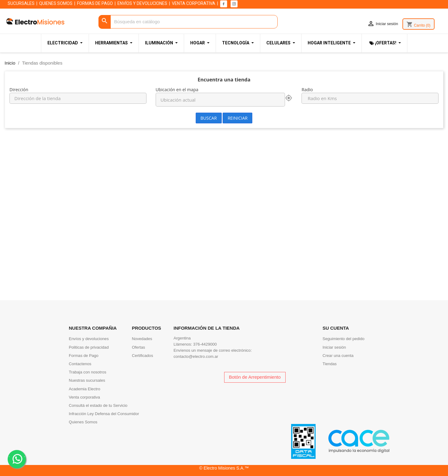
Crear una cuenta (338, 356)
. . (17, 459)
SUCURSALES (21, 3)
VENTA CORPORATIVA (194, 3)
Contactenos (80, 364)
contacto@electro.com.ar (196, 356)
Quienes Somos (83, 422)
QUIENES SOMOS (56, 3)
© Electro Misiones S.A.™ (224, 468)
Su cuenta (336, 328)
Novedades (142, 339)
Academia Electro (85, 389)
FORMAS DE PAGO (95, 3)
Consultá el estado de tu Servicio (98, 405)
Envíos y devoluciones (89, 339)
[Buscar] (188, 22)
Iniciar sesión (334, 347)
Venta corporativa (84, 397)
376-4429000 (205, 344)
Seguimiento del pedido (344, 339)
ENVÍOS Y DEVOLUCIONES (142, 3)
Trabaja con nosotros (88, 372)
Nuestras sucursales (87, 380)
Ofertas (138, 347)
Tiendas (330, 364)
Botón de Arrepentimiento (255, 377)
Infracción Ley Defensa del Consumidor (104, 414)
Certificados (142, 356)
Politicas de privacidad (89, 347)
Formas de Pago (84, 356)
